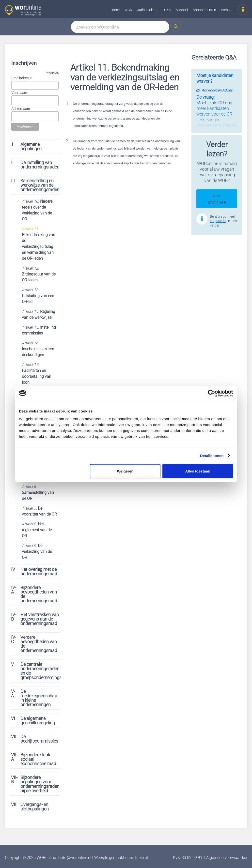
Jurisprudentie (148, 10)
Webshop (228, 10)
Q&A (167, 10)
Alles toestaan (198, 471)
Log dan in (218, 221)
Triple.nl (141, 858)
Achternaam (21, 109)
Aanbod (182, 10)
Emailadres (21, 78)
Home (115, 10)
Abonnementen (204, 10)
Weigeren (125, 471)
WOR (128, 10)
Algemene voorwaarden (227, 858)
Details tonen (212, 455)
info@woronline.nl (76, 858)
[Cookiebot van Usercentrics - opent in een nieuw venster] (212, 393)
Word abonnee (217, 199)
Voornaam (19, 93)
